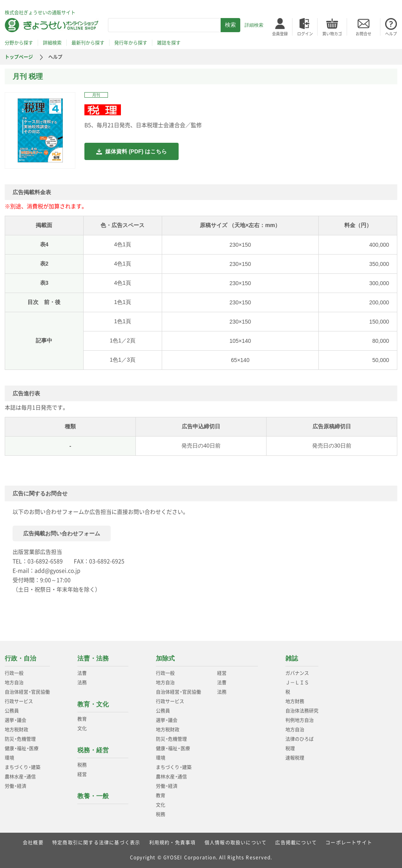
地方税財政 (16, 730)
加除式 (165, 658)
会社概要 (33, 843)
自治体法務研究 (302, 711)
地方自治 (14, 682)
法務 (82, 682)
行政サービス (19, 701)
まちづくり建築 (23, 767)
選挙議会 (16, 720)
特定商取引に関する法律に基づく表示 (96, 843)
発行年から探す (131, 43)
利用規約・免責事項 (173, 843)
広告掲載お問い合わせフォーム (62, 533)
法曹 (82, 673)
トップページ (19, 57)
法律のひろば (300, 739)
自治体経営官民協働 (27, 692)
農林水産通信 (20, 777)
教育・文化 (93, 704)
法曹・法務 (93, 658)
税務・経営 (93, 750)
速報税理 (295, 758)
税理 (290, 748)
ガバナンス (297, 673)
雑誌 (292, 658)
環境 (9, 758)
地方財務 (295, 701)
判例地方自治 (300, 720)
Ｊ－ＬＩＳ (297, 682)
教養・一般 (93, 796)
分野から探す (19, 43)
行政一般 (14, 673)
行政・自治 (20, 658)
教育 (82, 719)
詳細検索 (254, 25)
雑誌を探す (169, 43)
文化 (82, 728)
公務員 (12, 711)
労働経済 (16, 786)
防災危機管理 (20, 739)
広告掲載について (296, 843)
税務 (82, 765)
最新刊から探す (88, 43)
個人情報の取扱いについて (236, 843)
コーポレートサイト (349, 843)
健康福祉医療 (22, 748)
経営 (82, 774)
